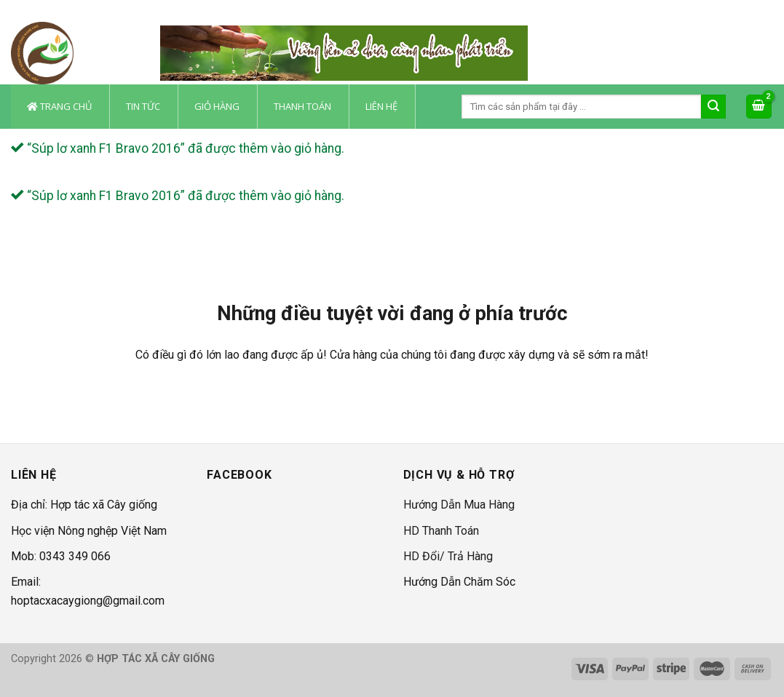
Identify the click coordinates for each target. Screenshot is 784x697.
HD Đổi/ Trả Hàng (448, 556)
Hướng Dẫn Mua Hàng (459, 505)
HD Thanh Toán (441, 531)
